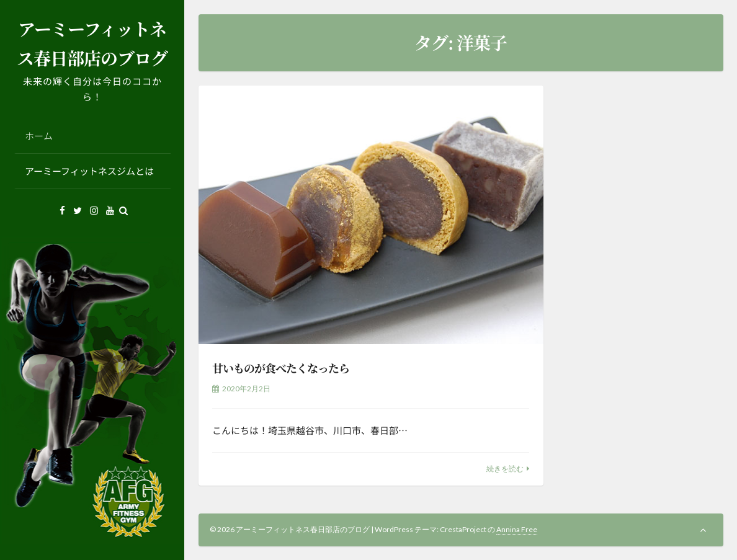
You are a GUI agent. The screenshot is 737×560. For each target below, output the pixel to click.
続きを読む (505, 469)
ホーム (39, 136)
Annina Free (517, 529)
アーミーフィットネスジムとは (89, 171)
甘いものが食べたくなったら (281, 368)
